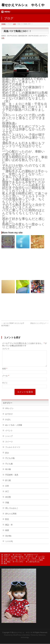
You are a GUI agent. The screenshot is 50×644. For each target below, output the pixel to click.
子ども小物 (10, 461)
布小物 (8, 472)
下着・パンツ (9, 560)
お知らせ (7, 555)
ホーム (31, 557)
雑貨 (7, 533)
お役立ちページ (32, 555)
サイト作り (19, 562)
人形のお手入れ (34, 562)
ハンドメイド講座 (36, 560)
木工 (7, 495)
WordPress (17, 635)
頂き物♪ (8, 539)
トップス (41, 557)
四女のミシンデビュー (39, 323)
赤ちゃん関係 (11, 517)
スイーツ (9, 445)
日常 (3, 38)
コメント (6, 349)
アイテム (19, 555)
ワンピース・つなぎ (29, 558)
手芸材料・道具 (12, 478)
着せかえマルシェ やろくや (23, 5)
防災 (7, 522)
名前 (5, 372)
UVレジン (9, 411)
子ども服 (9, 467)
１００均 (9, 545)
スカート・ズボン (10, 558)
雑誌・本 (9, 528)
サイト (5, 386)
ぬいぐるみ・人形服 (14, 428)
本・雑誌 (7, 562)
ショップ (9, 439)
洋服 (7, 506)
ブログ (6, 557)
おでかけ (9, 417)
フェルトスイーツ (13, 450)
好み (7, 456)
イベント (9, 434)
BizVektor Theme (29, 635)
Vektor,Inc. (42, 635)
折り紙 (8, 483)
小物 (43, 558)
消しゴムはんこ (12, 511)
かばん (8, 423)
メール (6, 379)
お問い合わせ (19, 557)
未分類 (8, 500)
